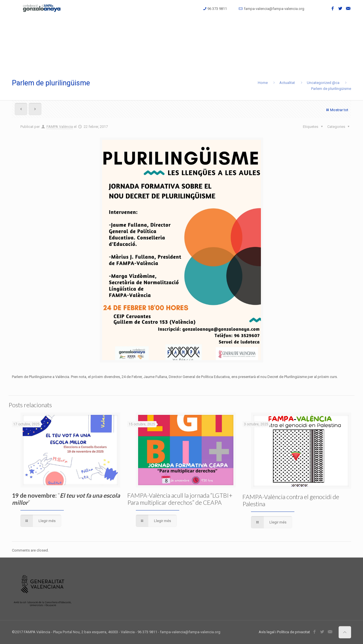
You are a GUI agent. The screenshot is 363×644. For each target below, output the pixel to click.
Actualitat (287, 83)
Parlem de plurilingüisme (331, 89)
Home (263, 83)
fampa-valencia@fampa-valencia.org (274, 9)
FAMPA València (60, 127)
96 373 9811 (217, 9)
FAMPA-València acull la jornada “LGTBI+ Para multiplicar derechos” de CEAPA (180, 499)
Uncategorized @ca (323, 83)
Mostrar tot (337, 110)
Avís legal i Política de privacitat (284, 632)
